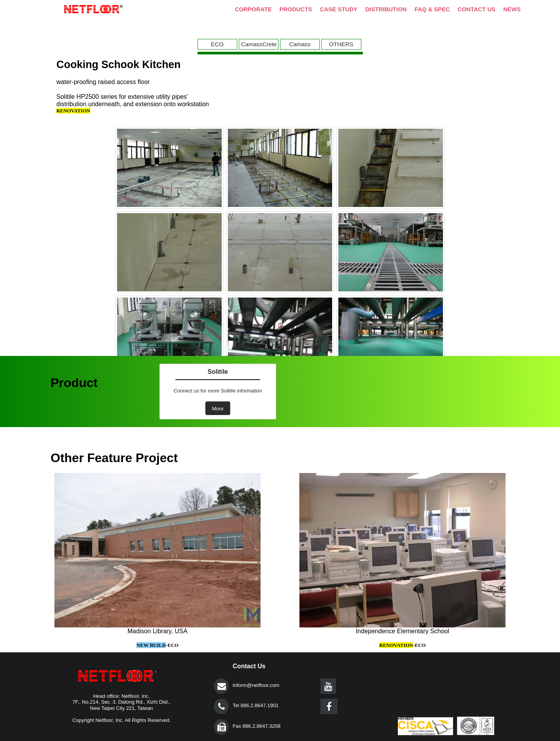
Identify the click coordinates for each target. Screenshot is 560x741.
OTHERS (341, 44)
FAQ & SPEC (432, 9)
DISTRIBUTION (386, 9)
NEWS (512, 9)
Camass (300, 44)
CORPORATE (253, 9)
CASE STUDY (339, 9)
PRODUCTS (296, 9)
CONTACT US (477, 9)
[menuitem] (218, 44)
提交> (221, 686)
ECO (217, 44)
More (218, 409)
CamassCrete (259, 44)
